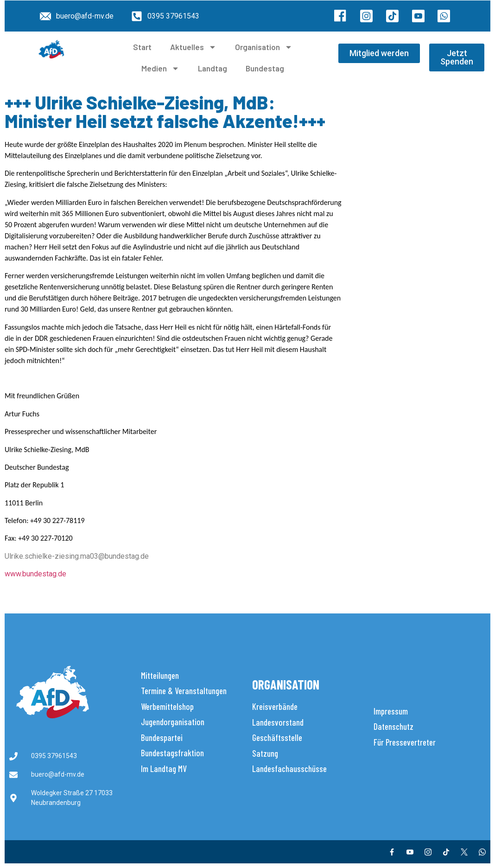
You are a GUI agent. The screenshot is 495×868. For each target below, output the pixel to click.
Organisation (264, 47)
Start (142, 47)
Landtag (213, 68)
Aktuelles (193, 47)
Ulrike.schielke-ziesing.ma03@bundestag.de (77, 556)
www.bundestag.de (35, 574)
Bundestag (265, 68)
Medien (160, 68)
